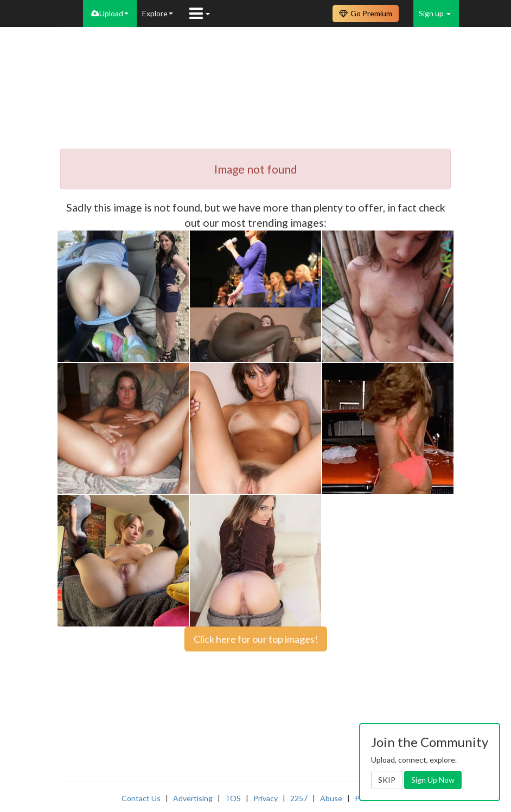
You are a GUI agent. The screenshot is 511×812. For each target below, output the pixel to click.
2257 (299, 798)
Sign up (435, 13)
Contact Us (141, 798)
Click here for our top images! (256, 639)
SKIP (387, 780)
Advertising (193, 798)
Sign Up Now (433, 780)
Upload (110, 13)
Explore (158, 13)
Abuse (331, 798)
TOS (233, 798)
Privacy (266, 798)
